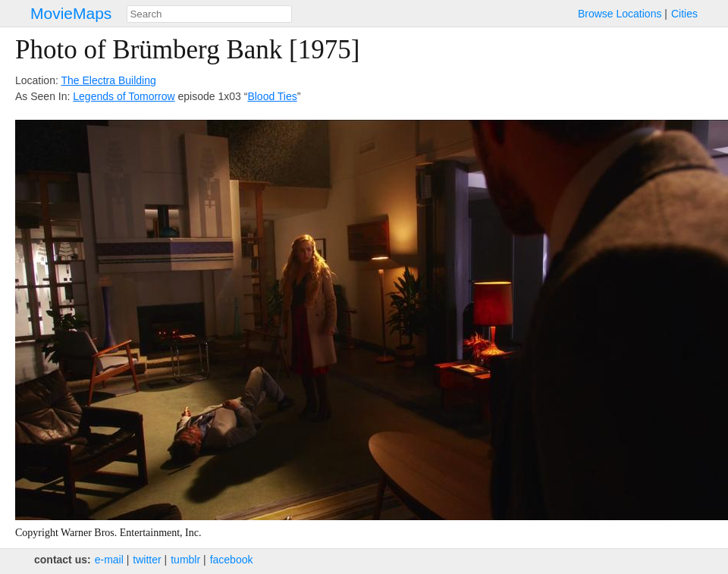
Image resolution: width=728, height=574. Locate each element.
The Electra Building (108, 80)
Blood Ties (272, 96)
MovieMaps (71, 13)
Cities (684, 14)
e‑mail (109, 560)
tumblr (185, 560)
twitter (147, 560)
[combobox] (209, 14)
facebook (232, 560)
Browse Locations (620, 14)
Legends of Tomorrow (124, 96)
